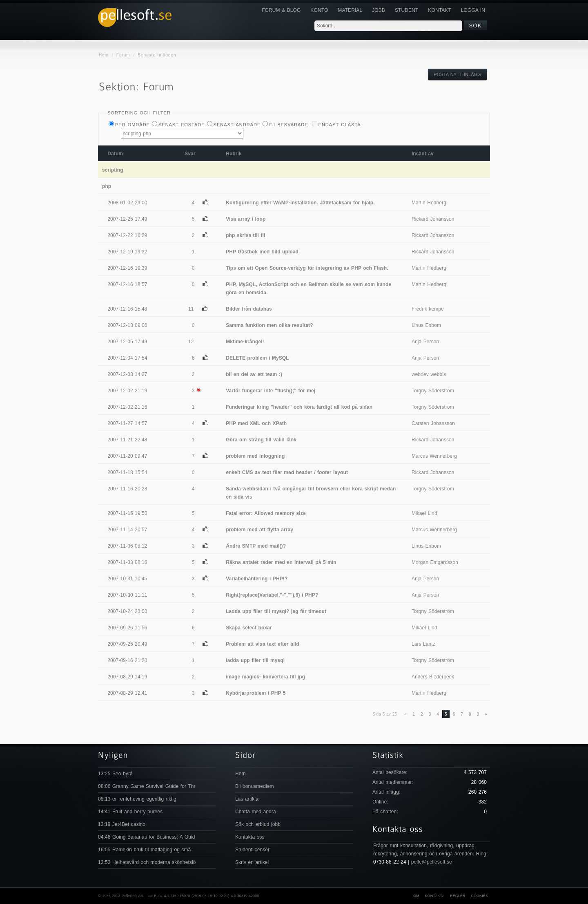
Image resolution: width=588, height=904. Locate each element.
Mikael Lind (424, 513)
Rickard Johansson (433, 219)
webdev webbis (429, 374)
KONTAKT (439, 10)
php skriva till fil (245, 235)
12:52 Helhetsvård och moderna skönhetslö (147, 862)
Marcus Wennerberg (434, 456)
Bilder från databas (249, 309)
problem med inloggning (255, 456)
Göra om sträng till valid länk (261, 440)
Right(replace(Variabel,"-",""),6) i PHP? (272, 595)
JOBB (379, 10)
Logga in (473, 10)
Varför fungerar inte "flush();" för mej (271, 391)
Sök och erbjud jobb (258, 824)
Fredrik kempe (428, 309)
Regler (458, 896)
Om (416, 896)
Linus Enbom (426, 325)
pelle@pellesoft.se (432, 862)
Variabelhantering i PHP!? (257, 579)
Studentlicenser (252, 850)
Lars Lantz (423, 644)
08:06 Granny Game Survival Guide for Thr (147, 786)
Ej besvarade (288, 125)
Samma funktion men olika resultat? (269, 325)
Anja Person (425, 342)
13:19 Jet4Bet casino (122, 824)
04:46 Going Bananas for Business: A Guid (146, 837)
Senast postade (182, 125)
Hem (104, 55)
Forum (123, 55)
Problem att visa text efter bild (263, 644)
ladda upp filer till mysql (255, 660)
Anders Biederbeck (433, 677)
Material (350, 10)
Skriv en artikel (252, 862)
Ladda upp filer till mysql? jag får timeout (276, 611)
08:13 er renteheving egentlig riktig (137, 799)
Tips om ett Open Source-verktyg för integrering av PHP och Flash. (307, 268)
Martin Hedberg (429, 203)
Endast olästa (340, 125)
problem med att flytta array (259, 530)
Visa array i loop (246, 219)
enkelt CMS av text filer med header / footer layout (287, 472)
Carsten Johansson (433, 423)
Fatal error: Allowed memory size (266, 513)
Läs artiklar (248, 799)
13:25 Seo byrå (115, 774)
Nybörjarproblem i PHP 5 (256, 693)
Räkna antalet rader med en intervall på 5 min (281, 562)
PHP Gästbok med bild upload (262, 252)
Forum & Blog (281, 10)
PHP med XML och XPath (256, 423)
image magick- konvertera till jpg (265, 677)
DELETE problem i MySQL (257, 358)
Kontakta (434, 896)
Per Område (133, 125)
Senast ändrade (237, 125)
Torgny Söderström (433, 391)
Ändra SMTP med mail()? (256, 546)
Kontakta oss (250, 837)
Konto (319, 10)
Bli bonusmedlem (255, 786)
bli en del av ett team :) (254, 374)
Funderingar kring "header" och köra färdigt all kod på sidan (299, 407)
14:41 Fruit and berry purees (130, 812)
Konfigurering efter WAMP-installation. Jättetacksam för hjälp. (300, 203)
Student (406, 10)
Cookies (479, 896)
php (107, 186)
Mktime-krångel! (245, 342)
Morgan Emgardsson (435, 562)
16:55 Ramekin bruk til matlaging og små (144, 850)
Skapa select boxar (249, 628)
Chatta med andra (256, 812)
